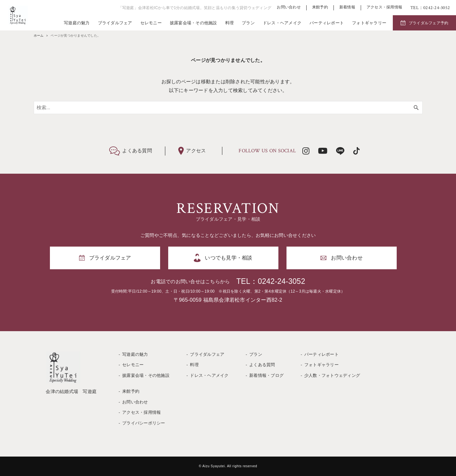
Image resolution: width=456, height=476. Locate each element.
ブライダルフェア (115, 23)
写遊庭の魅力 (77, 23)
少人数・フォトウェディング (332, 375)
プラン (248, 23)
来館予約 (320, 7)
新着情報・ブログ (266, 375)
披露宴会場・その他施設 (193, 23)
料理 (230, 23)
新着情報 (347, 7)
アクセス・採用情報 (384, 7)
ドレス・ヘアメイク (282, 23)
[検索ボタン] (416, 108)
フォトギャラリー (369, 23)
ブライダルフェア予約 (429, 23)
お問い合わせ (289, 7)
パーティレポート (327, 23)
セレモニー (151, 23)
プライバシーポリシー (144, 423)
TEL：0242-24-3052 (271, 281)
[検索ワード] (228, 108)
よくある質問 (262, 365)
